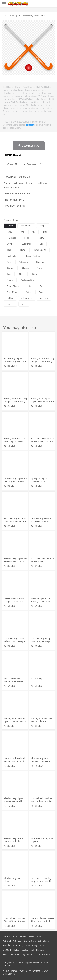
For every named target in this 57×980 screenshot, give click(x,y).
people (43, 226)
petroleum (23, 262)
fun (9, 262)
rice (24, 304)
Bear (20, 941)
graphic (11, 268)
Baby (21, 946)
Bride (28, 946)
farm (39, 268)
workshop (27, 244)
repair (10, 232)
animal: (7, 941)
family (35, 946)
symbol (11, 244)
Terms (14, 971)
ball (45, 232)
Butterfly (33, 941)
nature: (7, 936)
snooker (40, 262)
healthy (41, 238)
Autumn (23, 936)
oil (22, 232)
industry (44, 298)
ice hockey (12, 256)
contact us (31, 125)
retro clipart (13, 286)
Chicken (46, 941)
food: (6, 954)
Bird (25, 941)
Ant (14, 941)
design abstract (33, 256)
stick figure (13, 292)
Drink (38, 955)
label (29, 286)
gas (41, 244)
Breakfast (15, 955)
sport (22, 274)
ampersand (26, 226)
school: (7, 950)
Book (32, 950)
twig (9, 274)
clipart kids (27, 298)
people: (7, 945)
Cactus (39, 936)
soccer (10, 304)
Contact (36, 971)
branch (36, 274)
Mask (15, 946)
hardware (12, 238)
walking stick (28, 280)
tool (9, 250)
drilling (10, 298)
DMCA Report (13, 155)
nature (10, 280)
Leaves (31, 936)
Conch (46, 936)
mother (42, 946)
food (27, 238)
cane (41, 292)
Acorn (15, 936)
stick (28, 292)
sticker (26, 268)
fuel (42, 286)
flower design (39, 250)
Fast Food (46, 955)
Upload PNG (9, 974)
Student (16, 950)
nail (33, 232)
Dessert (30, 955)
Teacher (25, 950)
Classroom (41, 950)
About (6, 971)
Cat (39, 941)
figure (22, 250)
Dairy (23, 955)
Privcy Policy (25, 971)
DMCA (45, 971)
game (10, 226)
